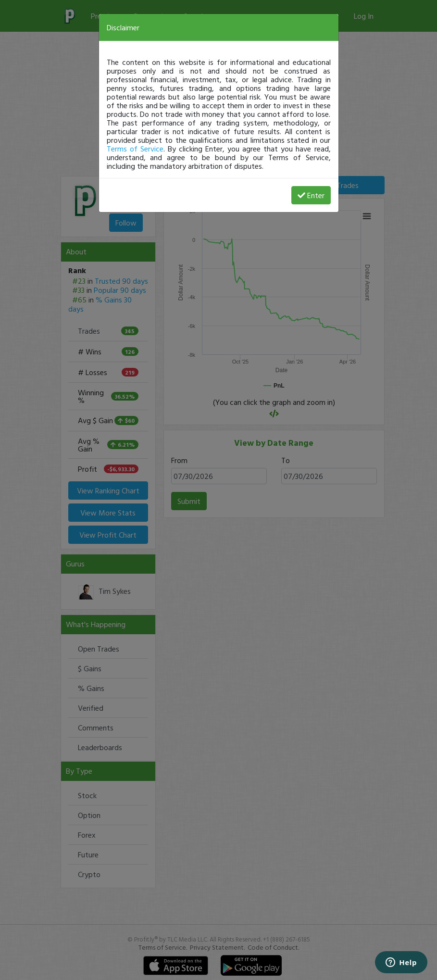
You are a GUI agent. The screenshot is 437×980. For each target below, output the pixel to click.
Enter (311, 195)
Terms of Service (135, 149)
